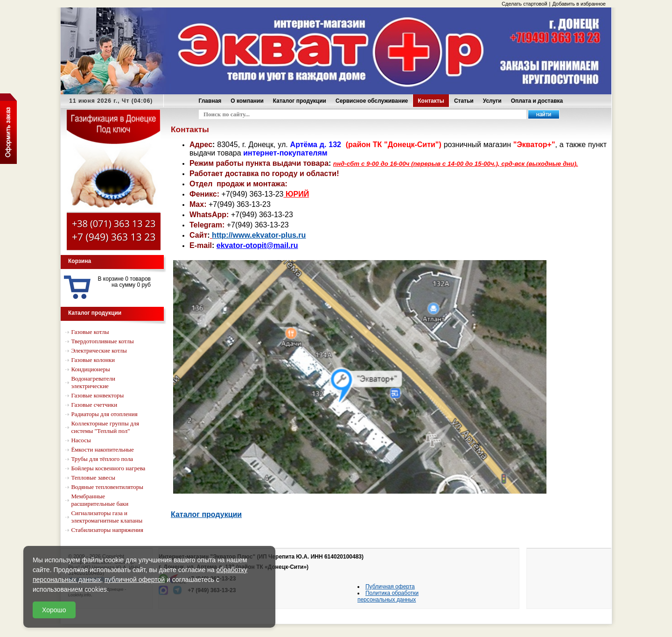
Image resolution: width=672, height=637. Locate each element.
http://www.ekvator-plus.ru (259, 235)
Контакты (431, 101)
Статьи (464, 101)
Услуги (492, 101)
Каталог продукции (300, 101)
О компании (247, 101)
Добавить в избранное (579, 4)
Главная (210, 101)
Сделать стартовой (525, 4)
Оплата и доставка (537, 101)
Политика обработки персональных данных (388, 596)
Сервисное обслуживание (372, 101)
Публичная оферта (390, 587)
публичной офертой (135, 580)
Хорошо (54, 610)
